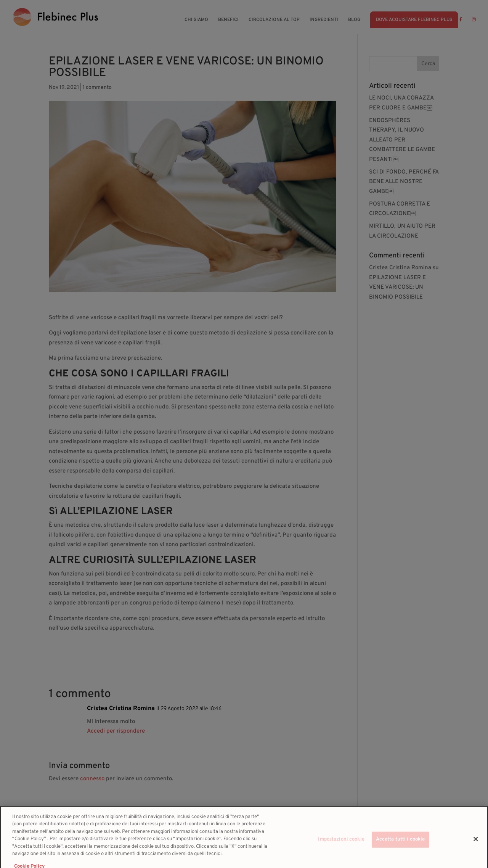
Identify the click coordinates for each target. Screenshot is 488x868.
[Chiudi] (476, 845)
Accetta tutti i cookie (401, 845)
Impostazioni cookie (341, 845)
